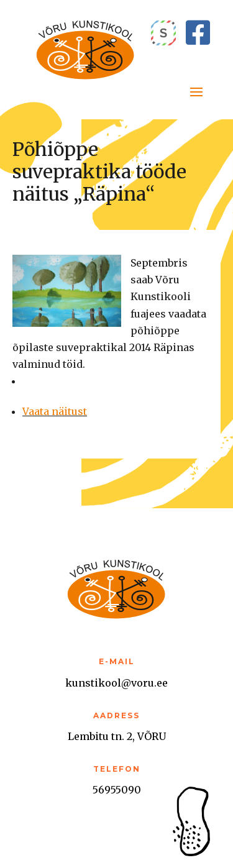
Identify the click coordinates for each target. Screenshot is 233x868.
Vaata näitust (55, 411)
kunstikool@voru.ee (116, 683)
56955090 (117, 790)
